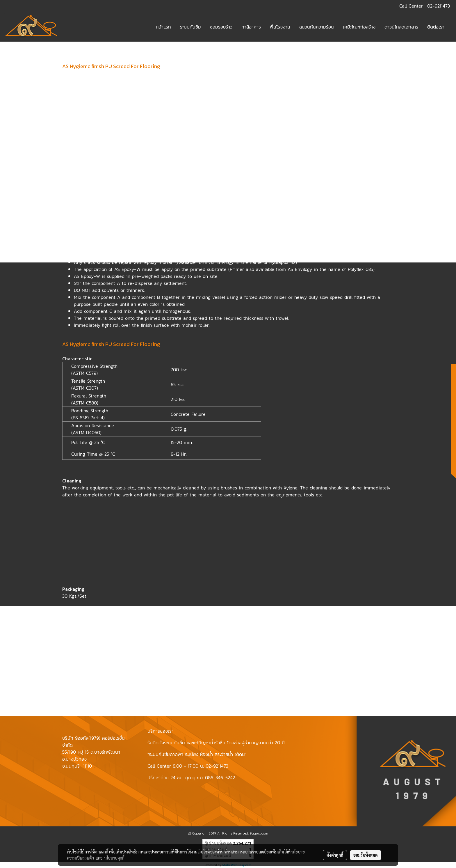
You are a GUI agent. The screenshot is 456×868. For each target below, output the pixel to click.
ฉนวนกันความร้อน (317, 27)
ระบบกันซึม (190, 27)
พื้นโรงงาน (280, 27)
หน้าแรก (163, 27)
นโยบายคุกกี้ (114, 858)
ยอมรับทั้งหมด (366, 855)
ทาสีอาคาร (251, 27)
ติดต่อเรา (436, 27)
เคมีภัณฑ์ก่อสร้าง (359, 27)
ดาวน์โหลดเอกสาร (401, 27)
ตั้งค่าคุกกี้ (335, 855)
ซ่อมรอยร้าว (221, 27)
